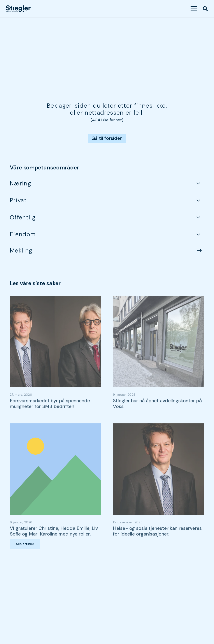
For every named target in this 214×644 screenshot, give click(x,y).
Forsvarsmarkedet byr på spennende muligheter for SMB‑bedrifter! (50, 417)
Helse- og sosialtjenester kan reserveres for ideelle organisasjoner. (157, 544)
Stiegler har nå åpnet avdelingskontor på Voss (157, 417)
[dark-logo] (18, 9)
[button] (194, 9)
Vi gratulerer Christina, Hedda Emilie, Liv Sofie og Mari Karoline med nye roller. (54, 544)
